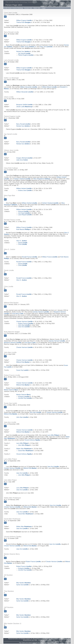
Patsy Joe (46, 47)
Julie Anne (22, 160)
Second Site (35, 643)
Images (44, 8)
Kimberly (24, 397)
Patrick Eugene (26, 55)
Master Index (37, 8)
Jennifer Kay (25, 398)
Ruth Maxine (23, 229)
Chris (23, 244)
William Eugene (24, 20)
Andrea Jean (25, 190)
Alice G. (22, 241)
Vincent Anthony (32, 440)
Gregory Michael (24, 158)
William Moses (49, 87)
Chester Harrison (41, 312)
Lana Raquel (25, 215)
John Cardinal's (29, 643)
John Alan (24, 325)
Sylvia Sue (22, 585)
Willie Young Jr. (29, 47)
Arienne (23, 211)
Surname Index (28, 8)
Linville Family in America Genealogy (13, 8)
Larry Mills (53, 435)
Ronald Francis (30, 257)
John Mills (24, 445)
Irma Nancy (18, 313)
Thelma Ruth (24, 22)
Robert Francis (26, 323)
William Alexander (29, 87)
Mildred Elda (23, 362)
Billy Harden (24, 583)
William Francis (24, 227)
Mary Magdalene (42, 179)
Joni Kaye (24, 213)
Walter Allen (24, 449)
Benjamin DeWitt (24, 105)
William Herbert (24, 188)
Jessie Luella (24, 107)
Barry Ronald (23, 124)
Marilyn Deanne (11, 390)
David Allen (26, 451)
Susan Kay (22, 370)
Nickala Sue (23, 51)
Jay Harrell (24, 53)
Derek (23, 243)
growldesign (52, 643)
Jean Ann (24, 327)
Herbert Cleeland (22, 179)
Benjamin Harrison (13, 343)
